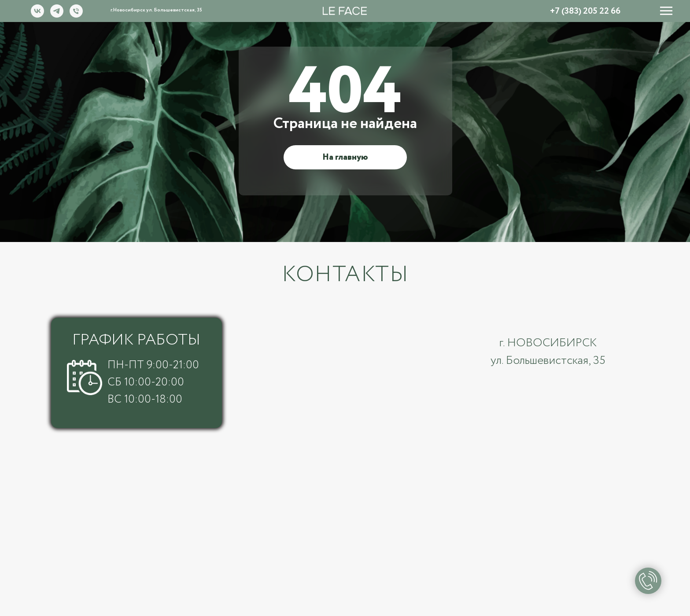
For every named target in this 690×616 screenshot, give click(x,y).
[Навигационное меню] (666, 11)
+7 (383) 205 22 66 (585, 11)
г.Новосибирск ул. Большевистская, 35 (156, 10)
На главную (345, 157)
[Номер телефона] (76, 15)
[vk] (37, 15)
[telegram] (57, 15)
